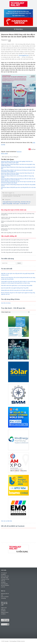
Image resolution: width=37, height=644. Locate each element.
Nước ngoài (16, 204)
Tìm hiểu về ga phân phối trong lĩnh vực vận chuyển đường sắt (17, 252)
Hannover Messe (17, 195)
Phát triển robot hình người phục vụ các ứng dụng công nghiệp (17, 285)
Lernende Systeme (7, 196)
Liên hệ (3, 587)
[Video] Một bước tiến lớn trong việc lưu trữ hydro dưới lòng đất (17, 290)
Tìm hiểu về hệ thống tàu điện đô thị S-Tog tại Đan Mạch (15, 247)
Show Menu (18, 29)
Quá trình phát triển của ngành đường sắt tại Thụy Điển (15, 240)
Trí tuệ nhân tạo (16, 196)
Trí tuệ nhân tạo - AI (25, 204)
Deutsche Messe (8, 195)
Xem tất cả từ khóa (6, 303)
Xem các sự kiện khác (7, 521)
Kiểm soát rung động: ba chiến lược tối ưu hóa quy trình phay (16, 233)
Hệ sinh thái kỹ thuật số (27, 195)
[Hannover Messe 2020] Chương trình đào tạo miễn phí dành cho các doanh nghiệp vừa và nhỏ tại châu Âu (18, 179)
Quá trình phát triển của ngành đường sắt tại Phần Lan (15, 242)
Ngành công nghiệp (7, 204)
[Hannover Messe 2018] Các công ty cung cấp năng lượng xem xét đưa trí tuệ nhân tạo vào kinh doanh (18, 174)
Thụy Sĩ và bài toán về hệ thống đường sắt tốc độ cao (14, 245)
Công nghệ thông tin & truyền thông (11, 202)
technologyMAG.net (24, 55)
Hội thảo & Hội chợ (26, 202)
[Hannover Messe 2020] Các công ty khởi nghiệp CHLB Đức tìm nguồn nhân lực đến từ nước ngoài (17, 162)
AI (3, 195)
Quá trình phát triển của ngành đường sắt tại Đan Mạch (15, 250)
